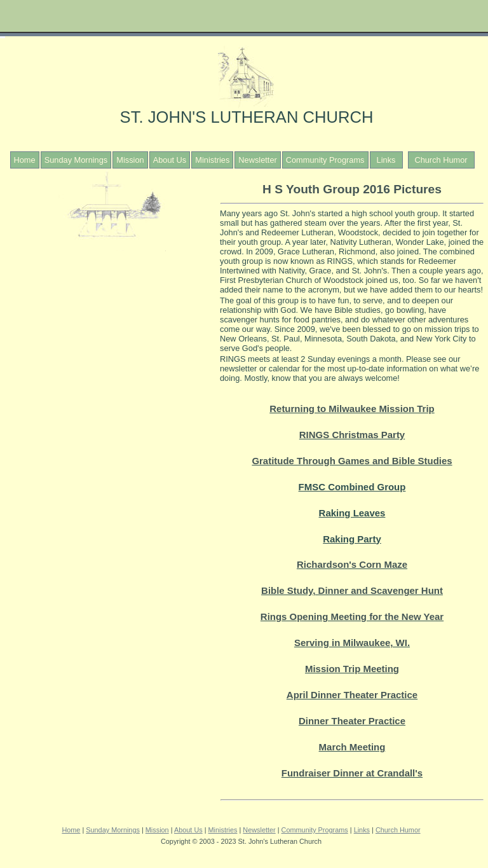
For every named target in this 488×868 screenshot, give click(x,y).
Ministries (212, 160)
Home (25, 160)
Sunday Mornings (76, 160)
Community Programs (325, 160)
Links (386, 160)
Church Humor (441, 160)
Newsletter (257, 160)
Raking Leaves (352, 513)
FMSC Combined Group (352, 487)
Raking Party (352, 539)
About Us (170, 160)
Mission (130, 160)
